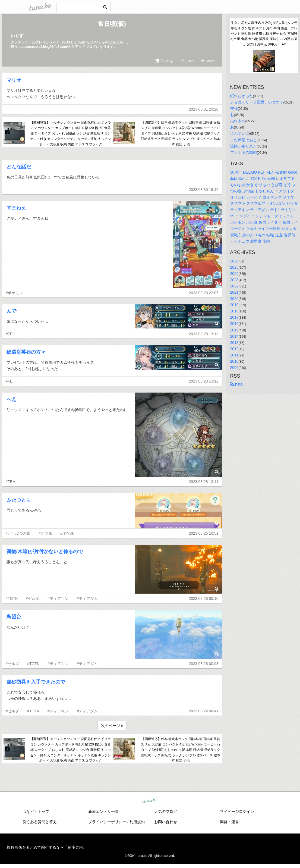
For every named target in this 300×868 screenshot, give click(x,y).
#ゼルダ (33, 598)
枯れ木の (238, 121)
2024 (234, 274)
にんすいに (240, 133)
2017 (234, 317)
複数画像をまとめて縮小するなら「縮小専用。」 (49, 847)
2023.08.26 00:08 (204, 664)
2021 (234, 292)
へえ (11, 399)
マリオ (14, 80)
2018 (234, 311)
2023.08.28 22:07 (204, 293)
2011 (234, 355)
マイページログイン (237, 811)
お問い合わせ (166, 822)
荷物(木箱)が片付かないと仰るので (45, 551)
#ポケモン (14, 293)
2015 (234, 330)
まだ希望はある (244, 140)
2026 (234, 261)
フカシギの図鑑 (244, 152)
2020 (234, 299)
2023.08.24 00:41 (204, 711)
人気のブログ (166, 811)
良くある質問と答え (40, 822)
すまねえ (16, 208)
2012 (234, 349)
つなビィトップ (36, 811)
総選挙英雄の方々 (26, 352)
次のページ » (112, 726)
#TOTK (12, 598)
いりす (17, 36)
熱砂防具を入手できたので (36, 682)
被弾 (234, 108)
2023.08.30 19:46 (204, 190)
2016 (234, 324)
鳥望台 (14, 617)
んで (11, 311)
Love (187, 61)
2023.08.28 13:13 (204, 334)
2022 (234, 286)
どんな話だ (19, 167)
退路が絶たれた (244, 146)
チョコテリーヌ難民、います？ (257, 102)
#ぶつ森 (45, 533)
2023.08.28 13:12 (204, 381)
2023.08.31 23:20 (204, 109)
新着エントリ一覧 (103, 811)
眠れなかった (242, 96)
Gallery (164, 61)
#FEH (11, 334)
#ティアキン (58, 598)
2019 (234, 305)
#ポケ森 (67, 533)
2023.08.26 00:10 (204, 598)
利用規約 (137, 822)
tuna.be (150, 801)
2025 (234, 267)
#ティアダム (87, 598)
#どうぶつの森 (18, 533)
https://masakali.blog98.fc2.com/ (43, 47)
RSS (237, 385)
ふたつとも (19, 500)
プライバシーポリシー (107, 822)
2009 (234, 368)
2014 (234, 336)
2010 (234, 361)
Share (208, 61)
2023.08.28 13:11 (204, 482)
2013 (234, 343)
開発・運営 (229, 822)
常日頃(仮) (112, 24)
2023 (234, 280)
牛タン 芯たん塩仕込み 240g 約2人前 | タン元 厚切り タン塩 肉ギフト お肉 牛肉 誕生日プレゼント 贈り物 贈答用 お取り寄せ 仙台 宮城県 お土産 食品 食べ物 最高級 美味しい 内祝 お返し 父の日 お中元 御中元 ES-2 (264, 34)
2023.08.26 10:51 (204, 533)
